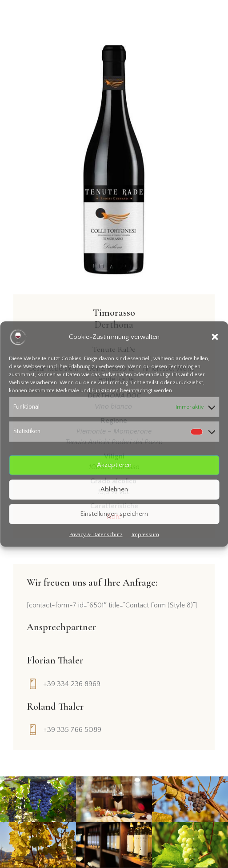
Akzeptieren (114, 465)
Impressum (145, 534)
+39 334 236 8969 (72, 684)
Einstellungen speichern (114, 514)
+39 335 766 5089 (72, 730)
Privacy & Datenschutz (96, 534)
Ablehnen (114, 489)
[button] (215, 337)
